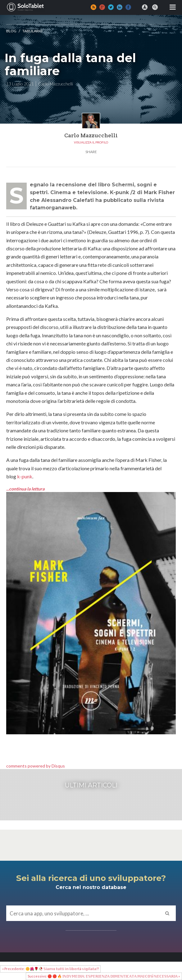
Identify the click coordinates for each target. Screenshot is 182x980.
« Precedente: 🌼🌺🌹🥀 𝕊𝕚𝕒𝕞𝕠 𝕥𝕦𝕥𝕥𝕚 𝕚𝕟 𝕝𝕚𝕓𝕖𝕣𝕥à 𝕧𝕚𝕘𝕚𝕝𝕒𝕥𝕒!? (50, 969)
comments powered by (36, 766)
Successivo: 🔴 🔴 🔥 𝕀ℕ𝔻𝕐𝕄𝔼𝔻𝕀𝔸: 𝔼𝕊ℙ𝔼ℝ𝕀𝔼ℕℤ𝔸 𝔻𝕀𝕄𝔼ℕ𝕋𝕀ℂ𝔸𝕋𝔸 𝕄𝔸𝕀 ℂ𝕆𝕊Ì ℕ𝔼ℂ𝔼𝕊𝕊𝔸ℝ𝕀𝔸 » (104, 976)
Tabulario (32, 31)
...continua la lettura (26, 489)
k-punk (25, 476)
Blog (11, 31)
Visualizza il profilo (91, 142)
